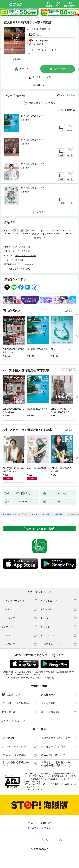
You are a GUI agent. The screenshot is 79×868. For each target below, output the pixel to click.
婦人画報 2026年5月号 (33, 188)
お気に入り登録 (68, 95)
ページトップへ (39, 840)
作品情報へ (38, 85)
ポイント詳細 (35, 44)
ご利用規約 (8, 738)
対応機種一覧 (48, 695)
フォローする (48, 29)
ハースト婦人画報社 (37, 29)
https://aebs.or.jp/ (34, 790)
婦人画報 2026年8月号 (33, 116)
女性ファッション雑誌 (26, 256)
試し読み (17, 59)
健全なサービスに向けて (54, 746)
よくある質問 (48, 703)
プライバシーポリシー (14, 746)
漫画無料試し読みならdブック (14, 514)
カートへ (24, 69)
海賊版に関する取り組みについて (16, 764)
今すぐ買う (60, 69)
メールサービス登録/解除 (15, 703)
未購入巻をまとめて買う (42, 103)
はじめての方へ (12, 695)
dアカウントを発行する (39, 823)
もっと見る (67, 311)
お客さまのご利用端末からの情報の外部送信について (56, 764)
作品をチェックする (42, 77)
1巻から (59, 110)
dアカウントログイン (13, 721)
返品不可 (31, 53)
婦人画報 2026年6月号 (33, 164)
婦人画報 (19, 260)
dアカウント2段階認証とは (16, 755)
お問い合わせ (9, 712)
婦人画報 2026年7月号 (33, 140)
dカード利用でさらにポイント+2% (41, 50)
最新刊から (70, 110)
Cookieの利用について (53, 755)
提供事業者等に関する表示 (56, 738)
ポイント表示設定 (51, 712)
